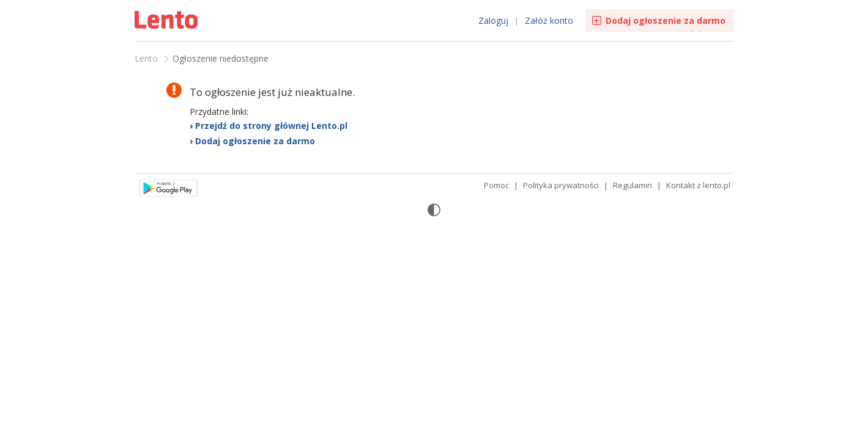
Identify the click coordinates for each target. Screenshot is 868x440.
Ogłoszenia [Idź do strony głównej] (168, 21)
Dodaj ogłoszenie (666, 20)
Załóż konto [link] (549, 20)
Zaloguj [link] (493, 20)
